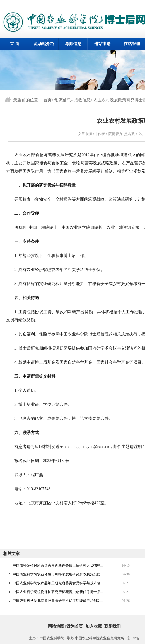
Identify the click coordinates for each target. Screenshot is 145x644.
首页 (47, 100)
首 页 (15, 44)
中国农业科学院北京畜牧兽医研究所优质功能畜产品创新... (58, 601)
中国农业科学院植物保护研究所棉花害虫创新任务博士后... (58, 592)
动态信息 (63, 100)
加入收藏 (94, 626)
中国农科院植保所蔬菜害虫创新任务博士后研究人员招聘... (58, 565)
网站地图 (56, 626)
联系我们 (112, 626)
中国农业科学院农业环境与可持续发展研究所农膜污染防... (58, 574)
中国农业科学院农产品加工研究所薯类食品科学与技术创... (58, 583)
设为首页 (75, 626)
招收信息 (82, 100)
